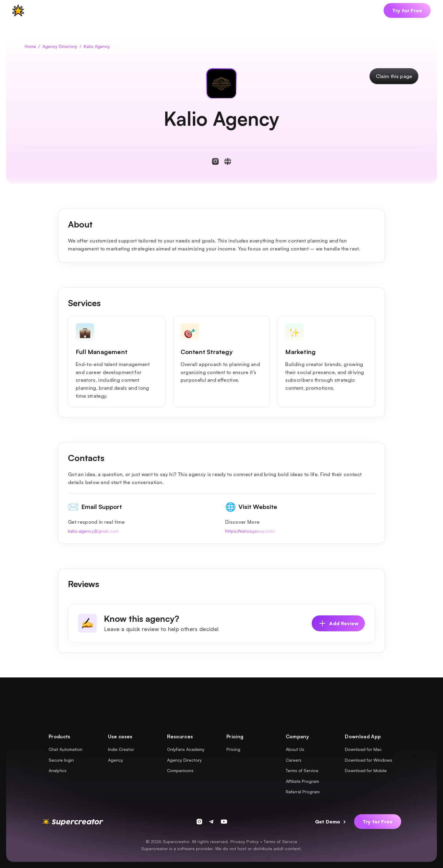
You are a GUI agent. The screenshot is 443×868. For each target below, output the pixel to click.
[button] (47, 10)
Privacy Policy (245, 841)
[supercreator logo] (18, 10)
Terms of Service (280, 841)
